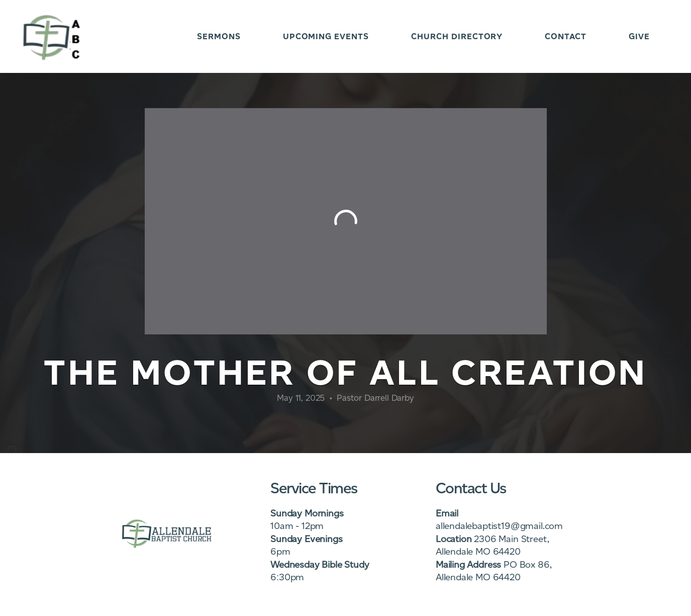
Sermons (219, 36)
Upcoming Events (326, 36)
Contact (566, 36)
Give (639, 36)
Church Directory (457, 36)
